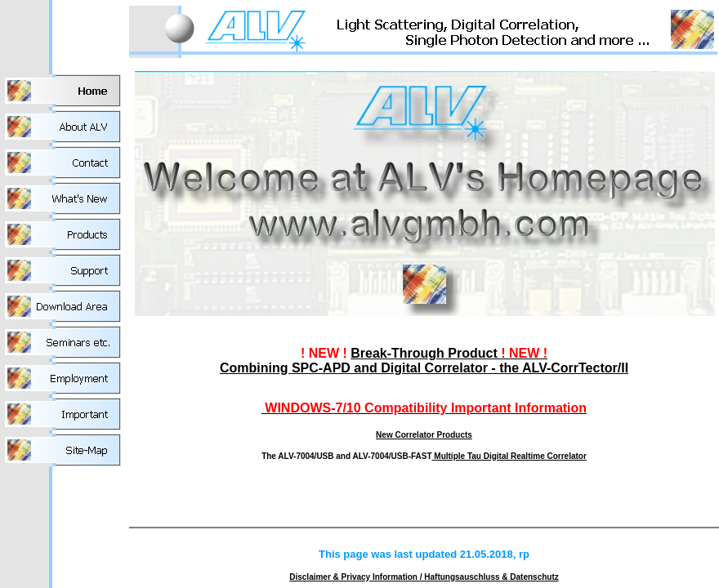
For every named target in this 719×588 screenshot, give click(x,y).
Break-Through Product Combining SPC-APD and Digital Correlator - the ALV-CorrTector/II (424, 361)
